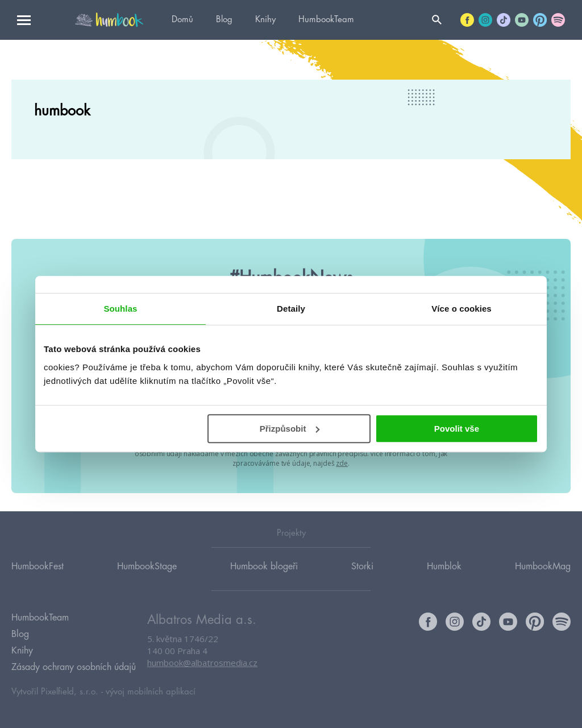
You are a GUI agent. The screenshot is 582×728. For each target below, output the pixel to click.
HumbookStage (147, 566)
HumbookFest (38, 566)
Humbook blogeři (264, 566)
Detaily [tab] (291, 309)
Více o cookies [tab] (462, 309)
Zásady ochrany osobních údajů (74, 667)
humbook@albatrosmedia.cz (202, 663)
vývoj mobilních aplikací (151, 692)
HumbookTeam (326, 20)
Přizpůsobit (290, 429)
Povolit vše (457, 429)
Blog (224, 20)
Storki (362, 566)
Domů (182, 20)
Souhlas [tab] (120, 309)
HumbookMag (543, 566)
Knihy (265, 20)
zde (342, 463)
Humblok (444, 566)
